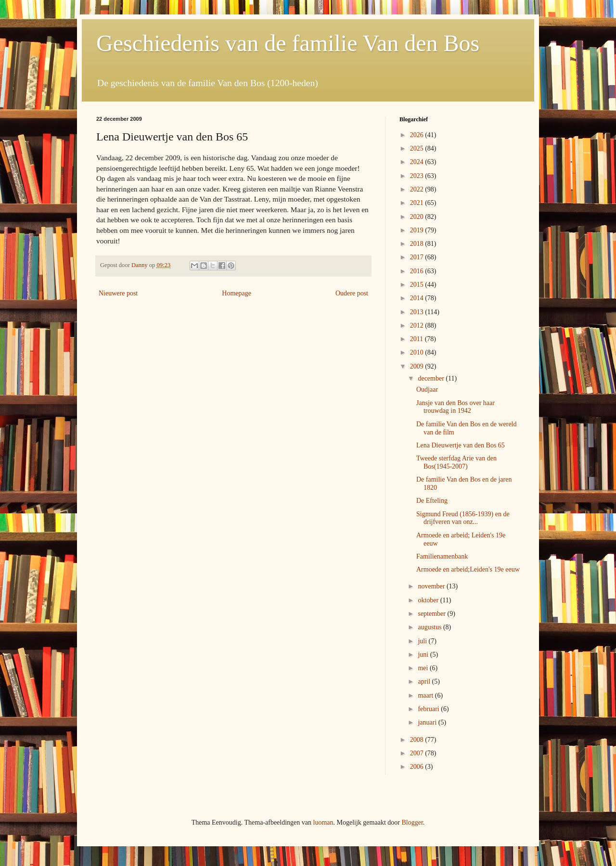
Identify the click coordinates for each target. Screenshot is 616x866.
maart (426, 695)
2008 (418, 740)
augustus (430, 627)
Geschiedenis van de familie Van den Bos (288, 43)
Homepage (237, 293)
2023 (418, 176)
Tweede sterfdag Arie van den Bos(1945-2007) (456, 462)
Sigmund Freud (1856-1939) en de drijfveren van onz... (463, 518)
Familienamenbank (442, 556)
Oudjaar (427, 389)
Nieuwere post (118, 293)
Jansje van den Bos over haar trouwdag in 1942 (456, 407)
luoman (323, 822)
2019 (418, 230)
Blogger (412, 822)
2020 (418, 217)
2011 (417, 339)
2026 (418, 135)
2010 (418, 352)
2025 (418, 148)
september (432, 614)
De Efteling (432, 501)
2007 (418, 753)
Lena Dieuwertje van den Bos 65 (461, 445)
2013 (418, 312)
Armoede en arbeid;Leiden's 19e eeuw (468, 569)
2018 (418, 244)
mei (424, 668)
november (432, 586)
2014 (418, 298)
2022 (418, 189)
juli (423, 641)
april (425, 681)
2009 (418, 366)
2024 (418, 162)
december (432, 378)
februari (429, 709)
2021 (418, 203)
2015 (418, 285)
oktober (429, 600)
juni (424, 655)
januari (428, 722)
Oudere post (352, 293)
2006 (418, 767)
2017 (418, 257)
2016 (418, 271)
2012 (418, 325)
